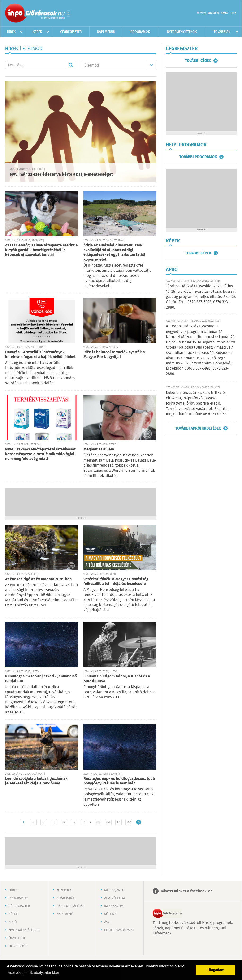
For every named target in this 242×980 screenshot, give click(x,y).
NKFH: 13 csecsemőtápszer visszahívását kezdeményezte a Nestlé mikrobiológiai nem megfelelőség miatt (40, 454)
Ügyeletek (17, 938)
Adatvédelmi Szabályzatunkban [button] (34, 973)
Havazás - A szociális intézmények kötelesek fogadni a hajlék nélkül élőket (40, 355)
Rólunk (110, 914)
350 (108, 822)
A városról (66, 898)
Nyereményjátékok (182, 32)
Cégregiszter (71, 32)
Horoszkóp (18, 946)
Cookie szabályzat (119, 930)
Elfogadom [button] (216, 970)
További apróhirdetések (198, 428)
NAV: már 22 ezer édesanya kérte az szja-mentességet (61, 175)
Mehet (71, 65)
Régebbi (139, 822)
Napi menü (65, 914)
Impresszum (114, 906)
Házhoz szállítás (71, 906)
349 (98, 822)
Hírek (11, 32)
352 (129, 822)
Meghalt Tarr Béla (99, 449)
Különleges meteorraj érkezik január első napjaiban (41, 679)
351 (119, 822)
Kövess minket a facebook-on (187, 891)
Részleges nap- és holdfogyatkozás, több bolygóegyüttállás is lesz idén (119, 781)
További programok (198, 157)
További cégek (198, 61)
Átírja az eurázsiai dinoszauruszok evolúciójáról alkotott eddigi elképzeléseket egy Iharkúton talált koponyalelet (114, 252)
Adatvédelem (115, 898)
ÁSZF (108, 922)
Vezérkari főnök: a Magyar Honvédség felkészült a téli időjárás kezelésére (116, 582)
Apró (13, 922)
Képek (37, 32)
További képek (198, 253)
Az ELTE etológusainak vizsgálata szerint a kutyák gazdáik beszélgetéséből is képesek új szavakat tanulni (41, 250)
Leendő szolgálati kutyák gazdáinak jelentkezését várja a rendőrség (36, 781)
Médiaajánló (114, 890)
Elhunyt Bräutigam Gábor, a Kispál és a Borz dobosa (117, 679)
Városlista (68, 13)
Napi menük (106, 32)
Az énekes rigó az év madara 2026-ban (38, 579)
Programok (140, 32)
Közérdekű (65, 890)
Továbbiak (222, 32)
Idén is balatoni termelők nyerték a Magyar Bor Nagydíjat (114, 355)
